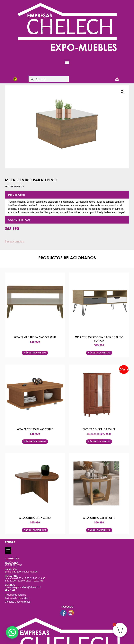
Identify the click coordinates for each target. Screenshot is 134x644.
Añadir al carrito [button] (35, 353)
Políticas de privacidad (17, 598)
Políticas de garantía (16, 595)
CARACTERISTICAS (19, 220)
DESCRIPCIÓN (17, 195)
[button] (67, 62)
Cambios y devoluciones (18, 602)
